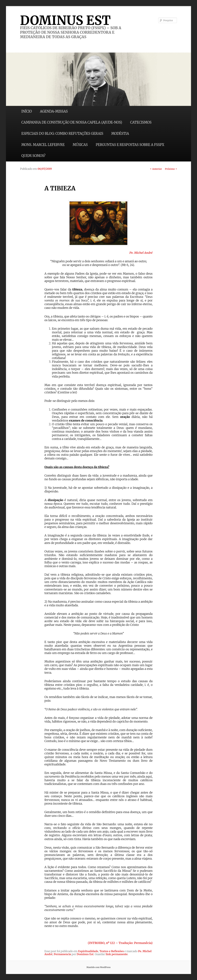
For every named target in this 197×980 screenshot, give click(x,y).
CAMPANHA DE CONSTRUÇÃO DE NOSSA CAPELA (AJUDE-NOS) (72, 122)
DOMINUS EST (65, 20)
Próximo (171, 169)
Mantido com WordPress (98, 967)
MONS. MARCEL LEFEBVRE (43, 145)
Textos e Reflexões (112, 951)
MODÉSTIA (120, 133)
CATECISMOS (141, 122)
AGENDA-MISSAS (54, 111)
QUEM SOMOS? (33, 156)
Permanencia (62, 954)
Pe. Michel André (141, 253)
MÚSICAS (80, 145)
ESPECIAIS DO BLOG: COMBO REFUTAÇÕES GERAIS (62, 133)
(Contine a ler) (67, 392)
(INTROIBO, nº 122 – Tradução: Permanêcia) (120, 943)
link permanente (117, 954)
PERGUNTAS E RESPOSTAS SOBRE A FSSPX (130, 145)
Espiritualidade (88, 951)
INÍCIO (27, 111)
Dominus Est (85, 954)
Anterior (156, 169)
